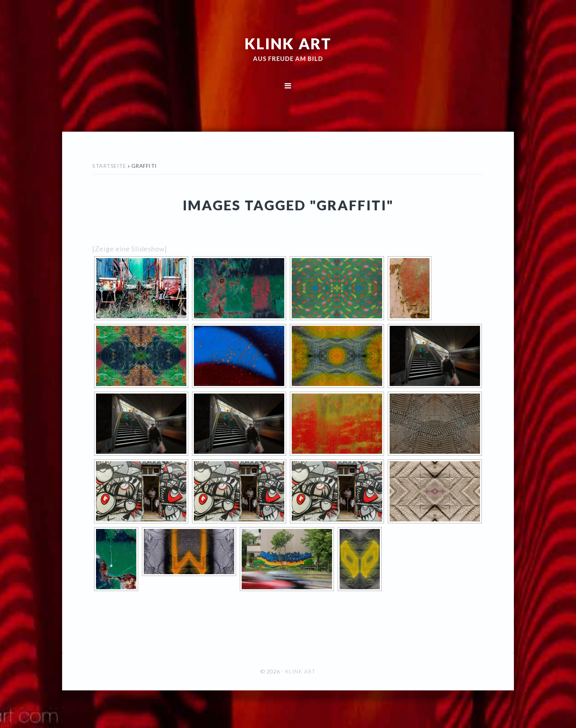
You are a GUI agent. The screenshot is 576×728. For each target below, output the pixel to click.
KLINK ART (288, 43)
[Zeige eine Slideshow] (130, 249)
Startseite (109, 166)
